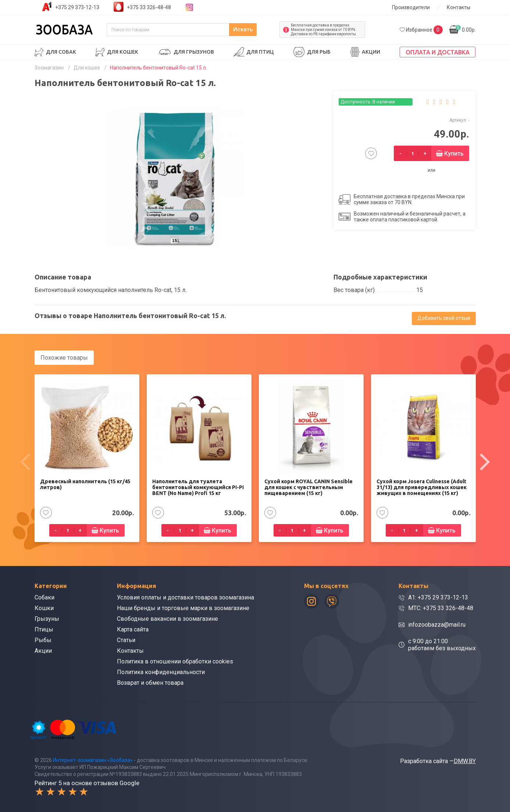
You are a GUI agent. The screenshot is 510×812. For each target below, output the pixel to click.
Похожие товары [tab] (64, 358)
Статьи (126, 640)
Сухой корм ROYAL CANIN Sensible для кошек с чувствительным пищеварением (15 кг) (309, 487)
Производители (411, 7)
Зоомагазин (49, 68)
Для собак (61, 52)
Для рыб (319, 52)
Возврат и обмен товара (150, 682)
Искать (258, 30)
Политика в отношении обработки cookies (175, 661)
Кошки (44, 608)
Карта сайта (133, 629)
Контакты (459, 7)
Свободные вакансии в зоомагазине (167, 618)
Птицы (44, 629)
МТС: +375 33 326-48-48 (441, 608)
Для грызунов (194, 52)
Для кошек (123, 52)
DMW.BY (465, 760)
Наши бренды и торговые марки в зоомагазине (183, 608)
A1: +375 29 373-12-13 (438, 597)
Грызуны (47, 618)
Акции (371, 52)
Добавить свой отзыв (444, 318)
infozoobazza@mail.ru (437, 624)
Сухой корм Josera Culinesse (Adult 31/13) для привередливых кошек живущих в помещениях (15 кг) (422, 487)
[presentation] (25, 462)
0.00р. (466, 29)
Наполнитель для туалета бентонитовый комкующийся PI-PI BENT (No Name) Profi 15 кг (198, 487)
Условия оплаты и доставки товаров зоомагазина (186, 597)
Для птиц (260, 52)
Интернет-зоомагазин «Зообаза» (93, 759)
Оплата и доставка (438, 52)
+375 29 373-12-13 (77, 7)
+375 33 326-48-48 (149, 7)
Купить (454, 154)
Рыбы (43, 640)
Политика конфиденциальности (161, 672)
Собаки (44, 597)
